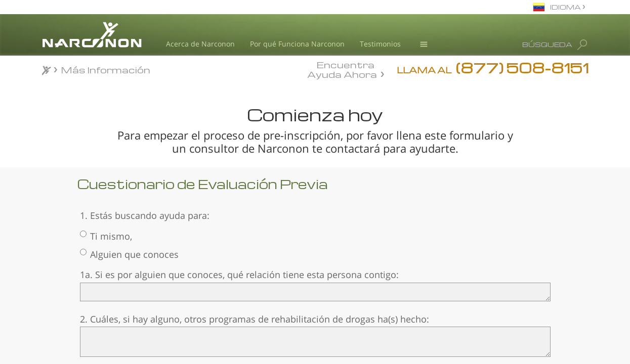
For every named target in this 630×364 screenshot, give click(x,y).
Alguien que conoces (129, 254)
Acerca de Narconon (200, 44)
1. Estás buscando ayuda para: (145, 215)
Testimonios (380, 44)
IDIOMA (566, 7)
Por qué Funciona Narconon (297, 44)
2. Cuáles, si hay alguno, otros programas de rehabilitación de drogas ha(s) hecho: (255, 319)
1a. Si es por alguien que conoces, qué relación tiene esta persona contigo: (239, 275)
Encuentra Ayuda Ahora (342, 69)
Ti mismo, (106, 236)
